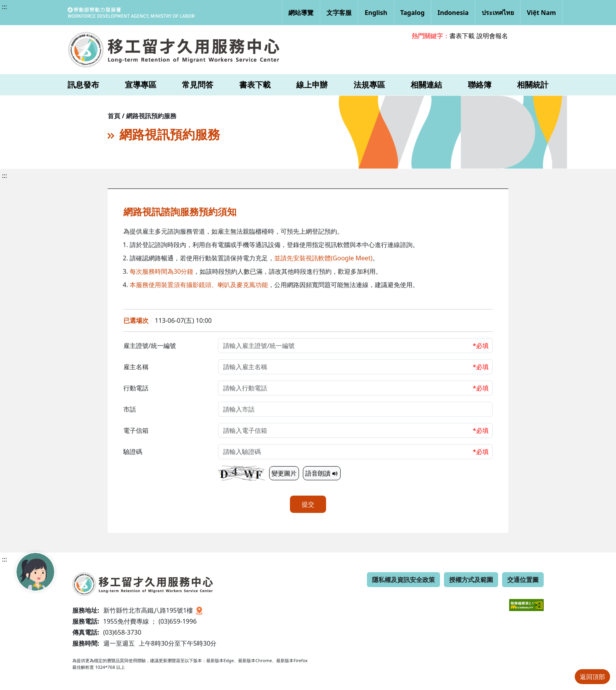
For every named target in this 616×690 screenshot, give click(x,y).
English (376, 13)
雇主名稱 (136, 367)
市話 (130, 409)
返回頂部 (592, 677)
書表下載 (462, 36)
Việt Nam (541, 13)
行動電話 (136, 388)
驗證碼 (133, 452)
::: (5, 7)
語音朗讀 (322, 473)
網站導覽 (301, 13)
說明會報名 (492, 36)
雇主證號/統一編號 (150, 346)
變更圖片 (284, 473)
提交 (308, 504)
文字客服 (339, 13)
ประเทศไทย (498, 13)
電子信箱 (136, 430)
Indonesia (453, 13)
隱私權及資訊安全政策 (403, 580)
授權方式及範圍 (471, 580)
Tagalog (412, 13)
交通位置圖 (523, 580)
